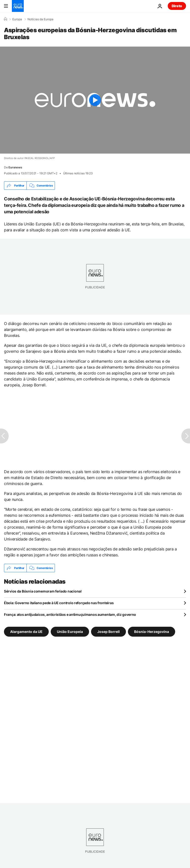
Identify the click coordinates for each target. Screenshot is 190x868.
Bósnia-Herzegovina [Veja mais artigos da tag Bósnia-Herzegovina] (152, 632)
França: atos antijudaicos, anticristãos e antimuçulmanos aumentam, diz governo (70, 614)
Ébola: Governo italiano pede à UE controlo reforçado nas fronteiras (59, 603)
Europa (17, 19)
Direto (177, 6)
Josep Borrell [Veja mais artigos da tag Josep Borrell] (108, 632)
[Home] (5, 19)
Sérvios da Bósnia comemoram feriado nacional (43, 591)
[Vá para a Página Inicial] (18, 6)
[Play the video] (95, 100)
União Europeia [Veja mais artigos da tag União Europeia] (70, 632)
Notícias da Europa (40, 19)
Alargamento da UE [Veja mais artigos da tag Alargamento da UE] (26, 632)
